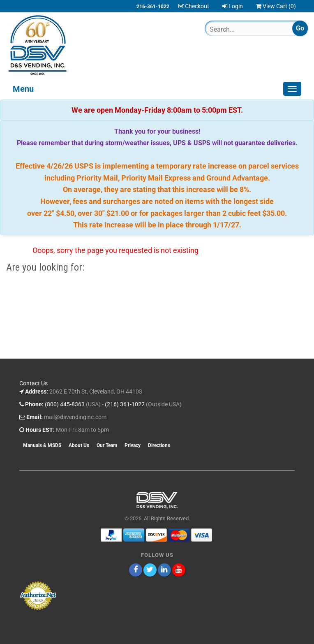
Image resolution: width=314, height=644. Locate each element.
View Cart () (276, 6)
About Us (79, 445)
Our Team (107, 445)
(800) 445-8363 (65, 404)
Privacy (133, 445)
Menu (23, 89)
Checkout (194, 6)
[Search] (241, 29)
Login (233, 6)
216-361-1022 (153, 7)
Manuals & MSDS (42, 445)
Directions (159, 445)
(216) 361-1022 (125, 404)
